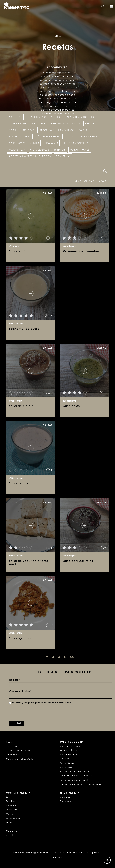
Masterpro (12, 746)
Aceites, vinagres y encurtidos (30, 156)
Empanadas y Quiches (79, 117)
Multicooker (67, 767)
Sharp (9, 822)
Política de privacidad (79, 853)
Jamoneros (12, 810)
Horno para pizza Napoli (74, 780)
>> (72, 657)
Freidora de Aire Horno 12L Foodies (80, 784)
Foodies (11, 801)
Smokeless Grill (68, 754)
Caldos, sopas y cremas (82, 137)
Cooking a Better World (20, 759)
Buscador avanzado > (90, 181)
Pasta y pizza (17, 150)
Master (10, 814)
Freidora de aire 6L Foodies (76, 776)
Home (9, 742)
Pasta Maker (67, 763)
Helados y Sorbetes (76, 143)
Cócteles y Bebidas (48, 137)
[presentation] (31, 712)
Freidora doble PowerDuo (75, 771)
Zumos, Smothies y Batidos (57, 130)
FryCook (64, 759)
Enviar (17, 723)
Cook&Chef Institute (18, 750)
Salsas (83, 130)
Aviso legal (59, 853)
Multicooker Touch (71, 746)
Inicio (57, 36)
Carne (13, 130)
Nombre (15, 680)
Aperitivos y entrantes (24, 143)
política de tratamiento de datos (53, 703)
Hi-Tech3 (11, 805)
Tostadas (28, 130)
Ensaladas (51, 143)
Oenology (65, 801)
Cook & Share (14, 818)
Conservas (63, 156)
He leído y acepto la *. (41, 703)
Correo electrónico (20, 691)
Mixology (65, 797)
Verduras (91, 124)
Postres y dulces (20, 137)
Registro (11, 835)
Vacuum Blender (69, 750)
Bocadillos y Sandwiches (42, 117)
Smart (9, 797)
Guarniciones (18, 124)
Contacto (12, 831)
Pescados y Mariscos (66, 124)
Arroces (14, 117)
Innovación (13, 755)
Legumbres (39, 124)
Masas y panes (80, 150)
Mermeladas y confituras (48, 150)
